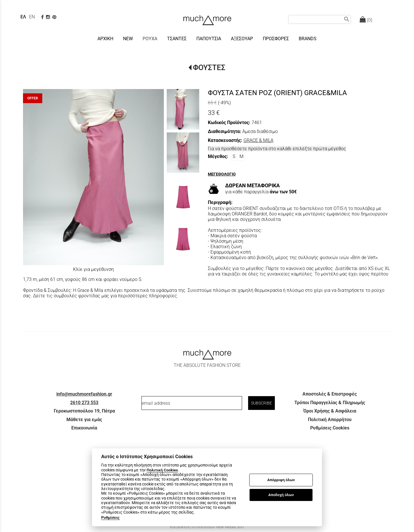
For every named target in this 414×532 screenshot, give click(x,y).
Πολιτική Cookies (162, 470)
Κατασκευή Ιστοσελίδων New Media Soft (207, 527)
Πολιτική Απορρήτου (330, 420)
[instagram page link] (49, 17)
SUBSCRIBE (261, 403)
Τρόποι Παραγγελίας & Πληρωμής (330, 403)
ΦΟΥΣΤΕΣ (209, 68)
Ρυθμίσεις (110, 517)
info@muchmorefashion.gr (84, 394)
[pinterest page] (55, 17)
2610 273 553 (84, 403)
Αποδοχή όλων (281, 495)
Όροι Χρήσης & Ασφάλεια (330, 411)
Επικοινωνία (84, 428)
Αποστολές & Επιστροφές (330, 394)
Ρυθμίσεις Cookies (330, 428)
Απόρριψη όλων (281, 480)
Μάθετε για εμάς (84, 420)
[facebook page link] (43, 17)
